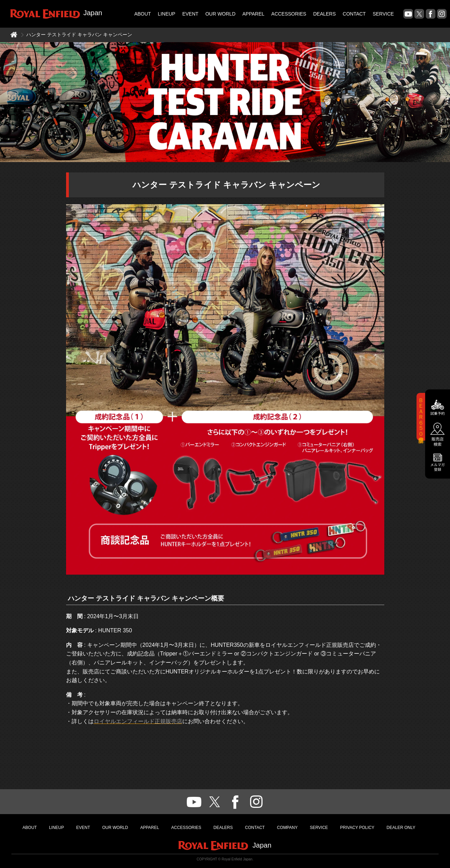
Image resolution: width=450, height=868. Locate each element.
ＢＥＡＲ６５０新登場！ (421, 417)
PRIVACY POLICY (357, 828)
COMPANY (287, 828)
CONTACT (354, 14)
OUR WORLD (221, 14)
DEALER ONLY (401, 828)
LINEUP (167, 14)
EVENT (190, 14)
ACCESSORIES (289, 14)
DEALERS (324, 14)
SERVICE (383, 14)
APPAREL (254, 14)
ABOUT (143, 14)
